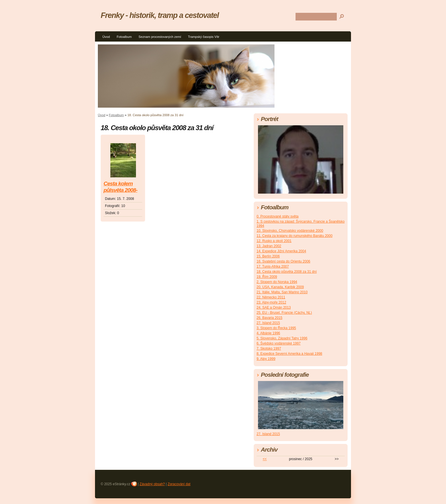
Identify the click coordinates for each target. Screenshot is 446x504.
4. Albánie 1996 (268, 333)
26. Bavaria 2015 (270, 318)
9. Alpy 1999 (266, 359)
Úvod (106, 37)
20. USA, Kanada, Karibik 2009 (280, 287)
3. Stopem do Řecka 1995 (276, 328)
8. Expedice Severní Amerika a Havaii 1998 (289, 354)
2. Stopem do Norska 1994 (277, 282)
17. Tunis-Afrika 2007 (273, 267)
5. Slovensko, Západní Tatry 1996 (282, 338)
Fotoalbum (124, 37)
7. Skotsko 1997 (269, 349)
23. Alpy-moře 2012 (271, 302)
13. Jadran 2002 (269, 246)
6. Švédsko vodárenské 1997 (279, 343)
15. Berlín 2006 (268, 256)
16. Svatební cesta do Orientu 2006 (283, 261)
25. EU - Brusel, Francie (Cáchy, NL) (284, 313)
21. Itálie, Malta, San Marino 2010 (282, 292)
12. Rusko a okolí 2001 (274, 241)
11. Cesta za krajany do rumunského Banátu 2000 (295, 236)
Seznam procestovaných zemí (160, 37)
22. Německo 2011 (271, 297)
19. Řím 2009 (267, 277)
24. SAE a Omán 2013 (274, 308)
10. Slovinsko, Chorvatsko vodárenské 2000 (290, 231)
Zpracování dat (179, 484)
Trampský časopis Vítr (204, 37)
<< (265, 459)
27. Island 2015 (268, 323)
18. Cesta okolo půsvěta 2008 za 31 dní (287, 272)
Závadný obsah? (152, 484)
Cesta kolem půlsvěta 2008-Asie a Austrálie (122, 187)
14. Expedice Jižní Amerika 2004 (281, 251)
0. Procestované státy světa (277, 216)
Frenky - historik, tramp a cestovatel (160, 15)
